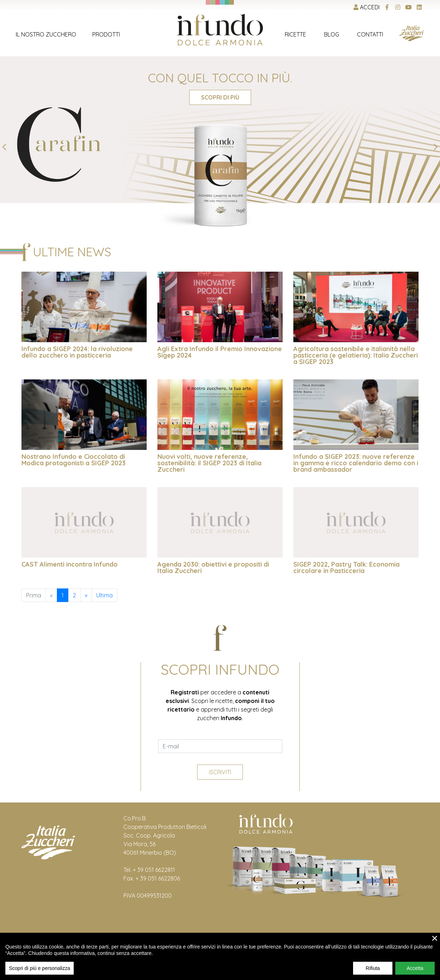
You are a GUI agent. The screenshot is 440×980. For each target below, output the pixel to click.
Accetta (415, 968)
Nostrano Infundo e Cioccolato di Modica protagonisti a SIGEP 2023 (74, 460)
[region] (220, 956)
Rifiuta (373, 968)
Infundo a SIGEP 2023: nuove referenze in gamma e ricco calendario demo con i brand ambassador (356, 463)
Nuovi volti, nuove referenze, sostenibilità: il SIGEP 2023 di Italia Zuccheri (209, 463)
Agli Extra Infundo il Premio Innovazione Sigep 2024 (220, 352)
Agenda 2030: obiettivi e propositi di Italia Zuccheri (213, 567)
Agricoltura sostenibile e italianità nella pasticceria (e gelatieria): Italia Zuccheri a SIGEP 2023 (356, 355)
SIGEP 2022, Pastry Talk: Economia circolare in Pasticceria (346, 567)
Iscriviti (220, 772)
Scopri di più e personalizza (40, 968)
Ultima (104, 595)
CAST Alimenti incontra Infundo (70, 564)
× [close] (435, 938)
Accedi (366, 7)
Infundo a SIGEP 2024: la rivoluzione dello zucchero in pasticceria (77, 352)
